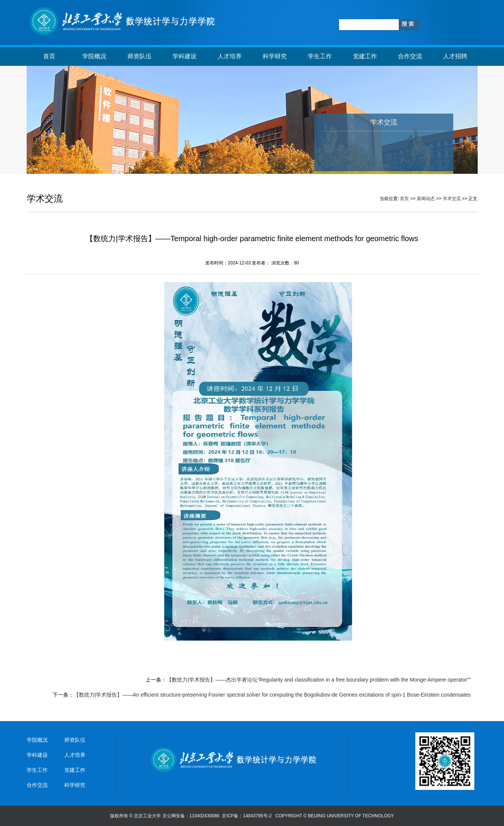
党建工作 (365, 56)
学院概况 (94, 56)
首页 (49, 56)
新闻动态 (426, 199)
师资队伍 (139, 56)
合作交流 (410, 56)
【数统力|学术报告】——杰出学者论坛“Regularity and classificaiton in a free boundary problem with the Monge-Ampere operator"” (319, 680)
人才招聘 (455, 56)
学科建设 (185, 56)
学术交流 (452, 199)
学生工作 (320, 56)
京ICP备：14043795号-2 (247, 816)
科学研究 (275, 56)
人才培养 (230, 56)
